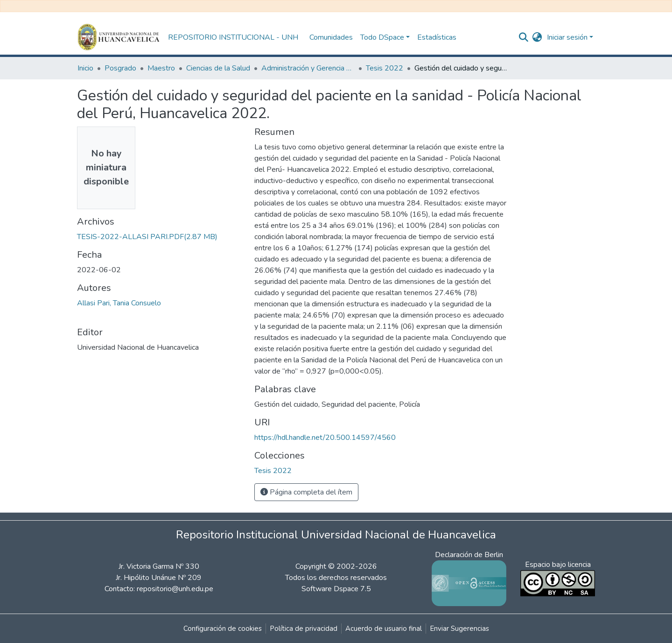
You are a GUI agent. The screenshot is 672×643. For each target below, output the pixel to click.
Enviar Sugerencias (459, 629)
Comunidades (331, 37)
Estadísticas (437, 37)
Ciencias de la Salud (218, 68)
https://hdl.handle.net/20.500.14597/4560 (325, 438)
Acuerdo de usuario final (384, 629)
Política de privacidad (304, 629)
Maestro (161, 68)
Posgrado (120, 68)
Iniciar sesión (567, 37)
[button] (537, 37)
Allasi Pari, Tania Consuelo (119, 303)
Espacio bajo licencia (558, 565)
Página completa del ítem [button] (306, 492)
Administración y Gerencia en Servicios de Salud (308, 68)
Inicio (85, 68)
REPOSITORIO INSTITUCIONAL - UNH (233, 37)
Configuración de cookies (223, 629)
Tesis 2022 (385, 68)
